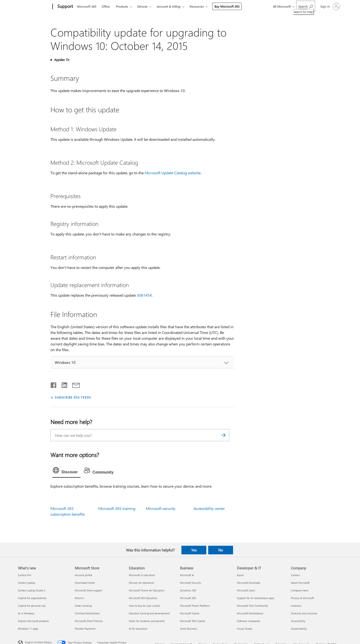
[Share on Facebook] (54, 384)
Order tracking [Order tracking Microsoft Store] (83, 606)
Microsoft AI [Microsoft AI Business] (187, 575)
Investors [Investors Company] (296, 606)
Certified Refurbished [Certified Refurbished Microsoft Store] (87, 613)
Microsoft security (161, 508)
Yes (194, 550)
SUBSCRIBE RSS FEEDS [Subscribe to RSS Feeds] (73, 397)
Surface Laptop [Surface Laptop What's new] (27, 583)
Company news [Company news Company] (300, 590)
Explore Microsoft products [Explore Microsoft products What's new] (33, 621)
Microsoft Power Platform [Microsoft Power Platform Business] (195, 606)
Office (106, 6)
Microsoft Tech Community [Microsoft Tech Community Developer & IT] (252, 606)
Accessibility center (209, 508)
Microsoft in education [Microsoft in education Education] (142, 575)
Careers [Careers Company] (295, 575)
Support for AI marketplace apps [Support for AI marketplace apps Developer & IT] (256, 598)
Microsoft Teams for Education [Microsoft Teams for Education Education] (147, 590)
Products (122, 6)
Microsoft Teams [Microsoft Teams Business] (190, 613)
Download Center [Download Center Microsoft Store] (85, 583)
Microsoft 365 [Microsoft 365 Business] (188, 598)
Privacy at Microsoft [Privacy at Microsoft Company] (302, 598)
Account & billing (169, 6)
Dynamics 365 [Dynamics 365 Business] (188, 590)
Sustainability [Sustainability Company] (299, 629)
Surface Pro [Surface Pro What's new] (25, 575)
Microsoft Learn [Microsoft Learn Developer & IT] (246, 590)
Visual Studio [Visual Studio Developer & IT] (245, 629)
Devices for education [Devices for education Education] (141, 583)
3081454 (144, 295)
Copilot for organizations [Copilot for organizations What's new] (32, 598)
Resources (197, 6)
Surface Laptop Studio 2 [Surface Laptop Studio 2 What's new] (32, 590)
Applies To (62, 60)
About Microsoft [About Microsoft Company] (300, 583)
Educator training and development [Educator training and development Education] (149, 613)
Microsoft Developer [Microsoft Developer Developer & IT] (249, 583)
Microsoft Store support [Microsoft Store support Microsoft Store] (89, 590)
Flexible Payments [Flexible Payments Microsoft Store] (85, 629)
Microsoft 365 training (117, 508)
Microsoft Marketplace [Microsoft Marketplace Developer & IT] (250, 613)
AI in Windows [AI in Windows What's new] (26, 613)
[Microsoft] (34, 7)
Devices (142, 6)
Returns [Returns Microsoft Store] (79, 598)
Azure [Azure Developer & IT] (240, 575)
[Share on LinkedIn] (63, 384)
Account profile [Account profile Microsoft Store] (84, 575)
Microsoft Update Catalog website (173, 173)
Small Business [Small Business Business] (189, 629)
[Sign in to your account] (330, 6)
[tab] (66, 471)
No (221, 550)
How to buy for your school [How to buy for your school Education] (144, 606)
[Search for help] (306, 6)
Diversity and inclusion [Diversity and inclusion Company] (304, 613)
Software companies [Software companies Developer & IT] (249, 621)
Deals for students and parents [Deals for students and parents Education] (147, 621)
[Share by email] (74, 384)
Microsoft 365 (87, 6)
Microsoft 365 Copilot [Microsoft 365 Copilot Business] (193, 621)
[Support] (65, 7)
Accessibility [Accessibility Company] (298, 621)
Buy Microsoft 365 (227, 6)
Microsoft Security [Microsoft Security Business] (191, 583)
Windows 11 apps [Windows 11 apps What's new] (28, 629)
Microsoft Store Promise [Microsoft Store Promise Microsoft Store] (89, 621)
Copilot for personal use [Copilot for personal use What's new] (32, 606)
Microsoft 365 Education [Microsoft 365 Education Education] (143, 598)
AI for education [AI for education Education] (138, 629)
